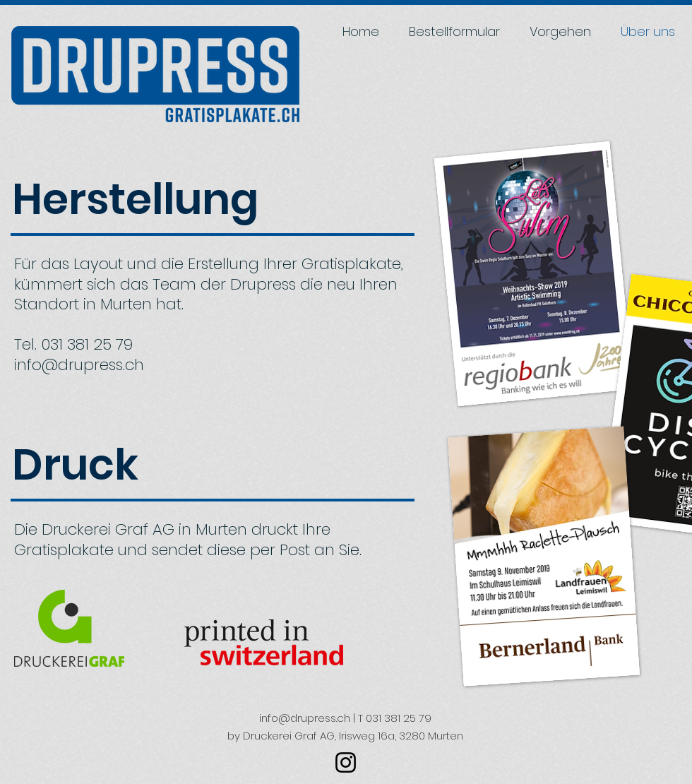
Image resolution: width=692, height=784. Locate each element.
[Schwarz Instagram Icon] (346, 762)
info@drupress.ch (79, 365)
